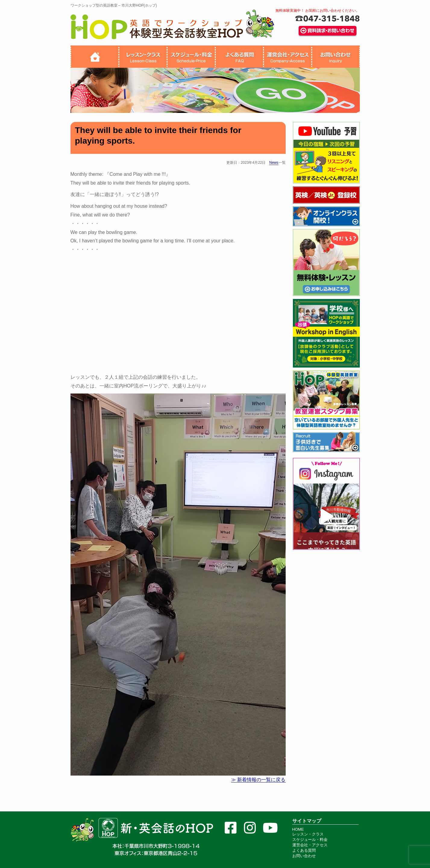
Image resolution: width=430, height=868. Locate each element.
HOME (298, 829)
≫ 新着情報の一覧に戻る (258, 780)
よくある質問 (304, 850)
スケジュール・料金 (310, 840)
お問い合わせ (304, 856)
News (274, 163)
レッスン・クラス (308, 834)
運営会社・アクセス (310, 845)
